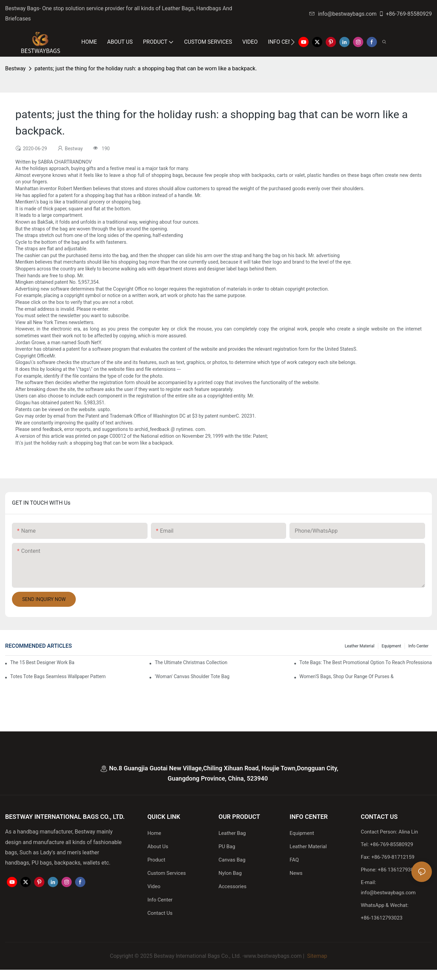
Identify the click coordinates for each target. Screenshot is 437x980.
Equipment (391, 646)
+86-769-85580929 (405, 14)
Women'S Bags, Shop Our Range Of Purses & (347, 676)
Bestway (15, 68)
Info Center (418, 646)
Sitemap (316, 956)
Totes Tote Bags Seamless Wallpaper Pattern (58, 676)
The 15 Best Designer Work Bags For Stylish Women (42, 662)
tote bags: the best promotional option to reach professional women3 (366, 662)
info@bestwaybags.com (343, 14)
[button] (293, 42)
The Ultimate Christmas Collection (191, 662)
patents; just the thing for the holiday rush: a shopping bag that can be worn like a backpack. (146, 68)
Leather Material (360, 646)
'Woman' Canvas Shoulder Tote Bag (192, 676)
